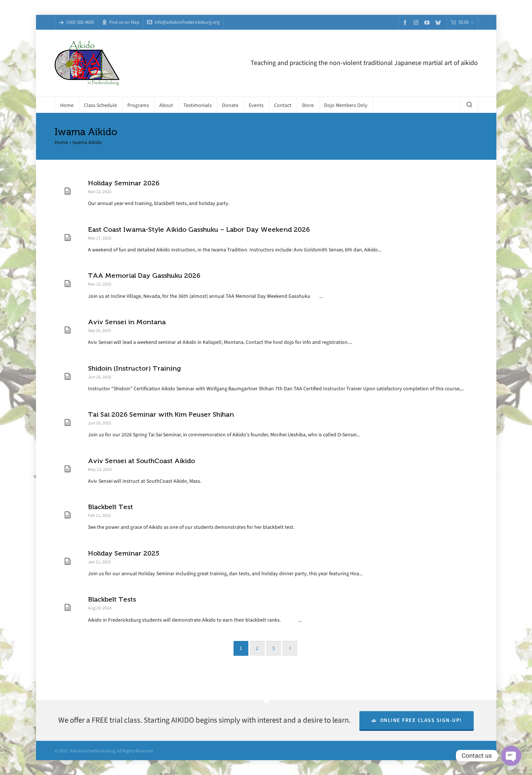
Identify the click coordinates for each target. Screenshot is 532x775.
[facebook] (406, 22)
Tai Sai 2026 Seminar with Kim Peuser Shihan (161, 414)
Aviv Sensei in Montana (127, 322)
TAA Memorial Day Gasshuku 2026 (144, 276)
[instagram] (417, 22)
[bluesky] (439, 22)
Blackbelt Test (110, 507)
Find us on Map (120, 22)
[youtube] (428, 22)
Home (61, 142)
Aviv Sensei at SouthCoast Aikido (141, 461)
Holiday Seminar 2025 (124, 553)
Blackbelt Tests (112, 599)
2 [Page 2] (257, 648)
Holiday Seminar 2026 (124, 183)
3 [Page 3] (273, 648)
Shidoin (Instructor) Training (134, 368)
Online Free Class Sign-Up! (417, 720)
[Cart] (462, 22)
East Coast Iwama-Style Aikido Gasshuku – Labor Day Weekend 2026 (199, 229)
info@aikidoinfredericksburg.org (183, 22)
